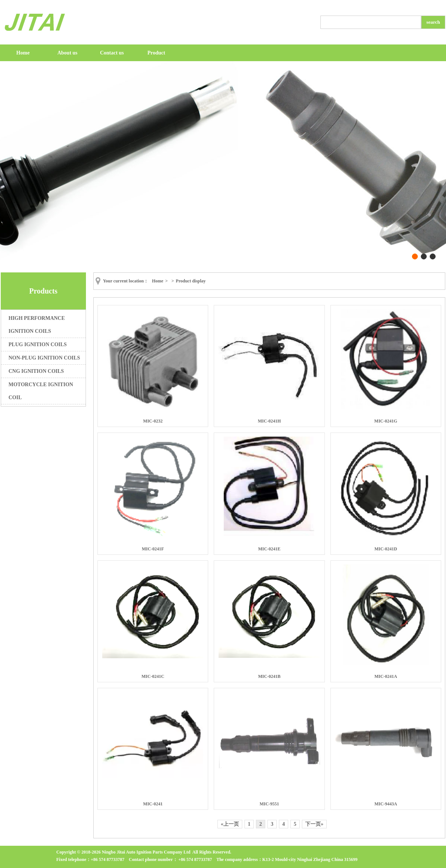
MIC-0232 (153, 421)
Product (156, 53)
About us (67, 53)
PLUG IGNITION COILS (38, 344)
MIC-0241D (386, 549)
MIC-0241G (386, 421)
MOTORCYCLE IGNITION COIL (41, 391)
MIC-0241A (386, 676)
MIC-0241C (153, 676)
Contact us (112, 53)
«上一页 (230, 824)
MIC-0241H (269, 421)
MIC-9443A (386, 804)
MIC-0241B (269, 676)
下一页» (314, 824)
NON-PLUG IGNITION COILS (44, 358)
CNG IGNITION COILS (36, 371)
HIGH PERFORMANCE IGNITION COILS (37, 325)
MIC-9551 (269, 804)
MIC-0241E (269, 549)
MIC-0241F (153, 549)
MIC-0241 (153, 804)
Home (23, 53)
